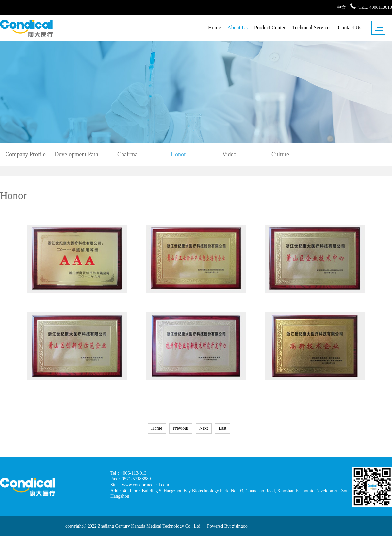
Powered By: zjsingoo (227, 526)
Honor (178, 154)
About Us (237, 28)
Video (229, 154)
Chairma (127, 154)
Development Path (76, 154)
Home (214, 28)
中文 (341, 7)
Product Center (270, 28)
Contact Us (350, 28)
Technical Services (312, 28)
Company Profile (25, 154)
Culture (280, 154)
